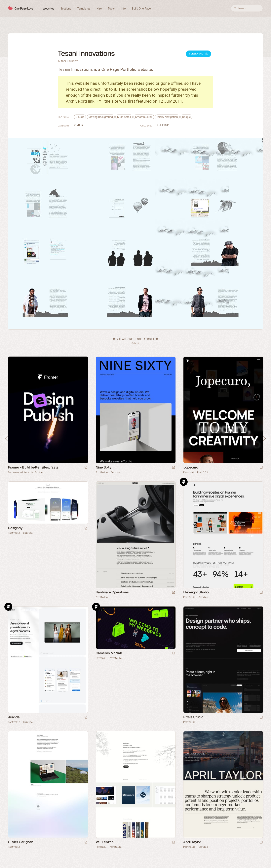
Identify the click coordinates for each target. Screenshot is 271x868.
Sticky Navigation (167, 117)
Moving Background (101, 117)
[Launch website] (174, 468)
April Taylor (192, 842)
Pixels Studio (193, 717)
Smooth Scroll (144, 117)
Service (116, 472)
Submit (135, 343)
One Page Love (24, 9)
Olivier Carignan (21, 842)
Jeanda (14, 717)
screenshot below (143, 89)
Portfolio (79, 125)
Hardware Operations (112, 592)
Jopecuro (191, 467)
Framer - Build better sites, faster (34, 467)
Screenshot (198, 54)
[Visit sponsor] (86, 468)
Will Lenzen (105, 842)
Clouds (80, 117)
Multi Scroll (124, 117)
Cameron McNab (109, 653)
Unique (187, 117)
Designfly (15, 528)
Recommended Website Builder (26, 472)
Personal (189, 472)
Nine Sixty (103, 467)
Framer (184, 482)
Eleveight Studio (196, 592)
